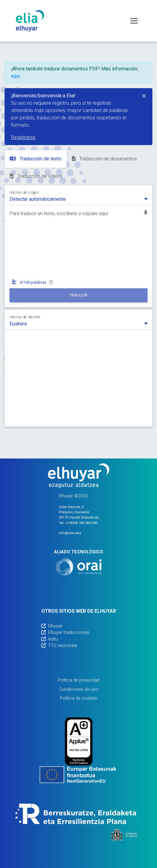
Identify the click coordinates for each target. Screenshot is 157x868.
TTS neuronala (59, 646)
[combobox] (78, 199)
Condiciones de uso (79, 689)
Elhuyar (52, 626)
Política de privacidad (79, 680)
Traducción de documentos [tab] (104, 159)
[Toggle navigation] (134, 21)
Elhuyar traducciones (65, 632)
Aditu (50, 639)
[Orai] (79, 567)
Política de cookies (78, 698)
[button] (146, 213)
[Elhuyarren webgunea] (79, 476)
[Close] (144, 96)
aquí (15, 76)
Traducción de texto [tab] (36, 159)
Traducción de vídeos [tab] (36, 176)
